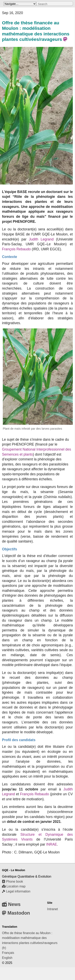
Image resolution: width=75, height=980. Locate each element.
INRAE (52, 844)
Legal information (16, 891)
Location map (14, 886)
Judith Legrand (41, 239)
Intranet (53, 909)
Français (8, 953)
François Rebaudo (16, 249)
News (11, 904)
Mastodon (16, 913)
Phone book (12, 881)
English (7, 958)
